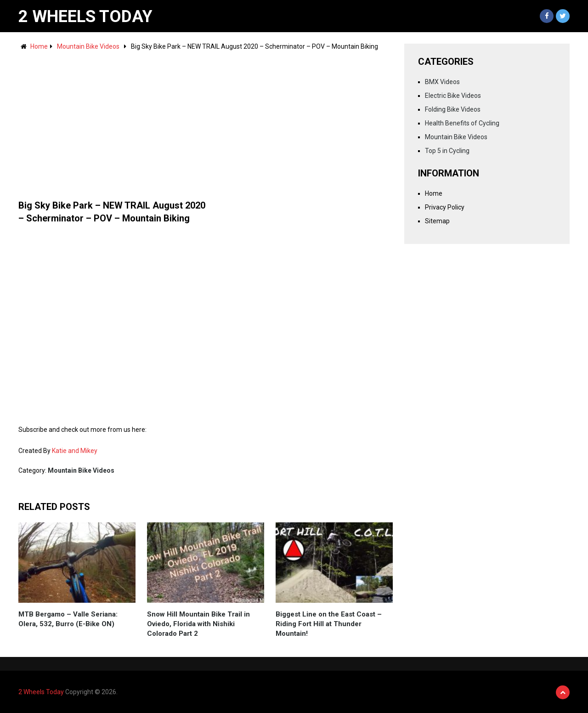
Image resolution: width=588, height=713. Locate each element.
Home (39, 46)
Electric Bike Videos (453, 96)
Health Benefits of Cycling (462, 123)
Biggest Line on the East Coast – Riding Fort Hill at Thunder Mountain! (329, 624)
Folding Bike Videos (453, 109)
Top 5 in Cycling (447, 151)
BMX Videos (442, 82)
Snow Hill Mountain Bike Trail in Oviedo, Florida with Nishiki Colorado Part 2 (198, 624)
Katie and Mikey (75, 451)
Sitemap (437, 221)
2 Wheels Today (85, 17)
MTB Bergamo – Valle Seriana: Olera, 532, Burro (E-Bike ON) (68, 619)
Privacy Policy (445, 207)
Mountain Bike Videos (88, 46)
